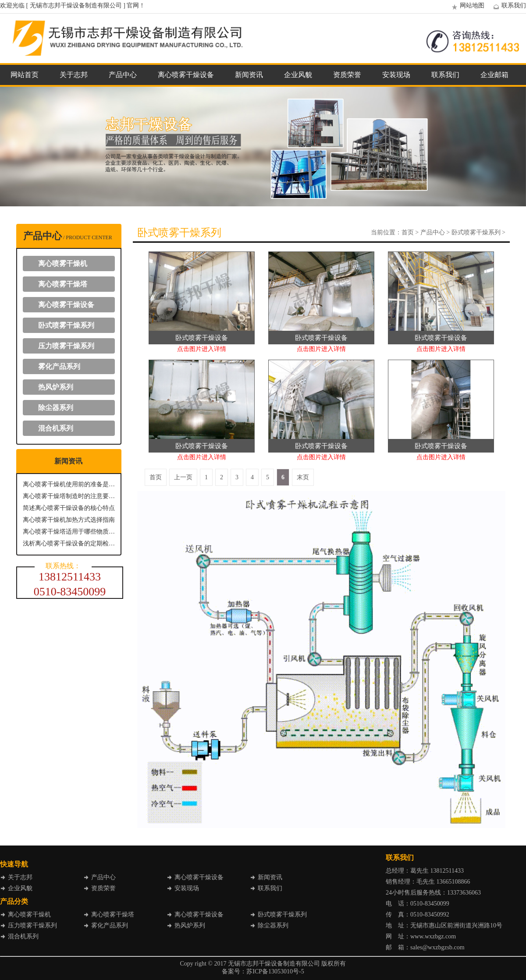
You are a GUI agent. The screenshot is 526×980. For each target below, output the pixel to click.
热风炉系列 (56, 387)
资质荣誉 (347, 75)
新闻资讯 (249, 75)
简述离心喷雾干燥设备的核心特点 (69, 508)
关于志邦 (74, 75)
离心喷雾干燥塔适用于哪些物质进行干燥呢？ (69, 532)
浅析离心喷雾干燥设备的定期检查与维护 (69, 543)
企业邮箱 (494, 75)
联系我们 (508, 5)
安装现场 (396, 75)
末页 (303, 477)
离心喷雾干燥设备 (186, 75)
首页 (408, 232)
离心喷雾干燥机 (63, 264)
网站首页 (25, 75)
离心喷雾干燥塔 (63, 284)
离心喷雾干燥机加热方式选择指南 (69, 520)
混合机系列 (56, 428)
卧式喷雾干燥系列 (66, 325)
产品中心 (123, 75)
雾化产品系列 (59, 366)
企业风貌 (298, 75)
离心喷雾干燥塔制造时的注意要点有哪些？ (69, 496)
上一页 (183, 477)
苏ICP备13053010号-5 (275, 971)
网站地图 (467, 5)
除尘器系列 (56, 408)
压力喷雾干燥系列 (66, 346)
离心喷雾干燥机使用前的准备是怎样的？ (69, 484)
